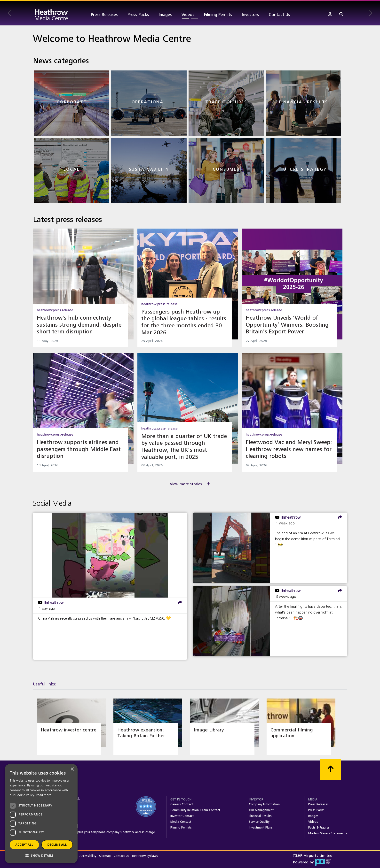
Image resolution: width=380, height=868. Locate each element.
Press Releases (104, 15)
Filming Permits (218, 15)
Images (165, 15)
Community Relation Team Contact (195, 810)
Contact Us (279, 15)
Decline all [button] (57, 845)
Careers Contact (182, 804)
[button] (330, 15)
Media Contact (181, 822)
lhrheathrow (54, 603)
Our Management (261, 810)
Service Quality (259, 822)
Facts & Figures (319, 828)
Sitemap (105, 856)
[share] (180, 603)
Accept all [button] (24, 845)
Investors (250, 15)
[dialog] (41, 814)
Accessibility (88, 856)
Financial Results (260, 816)
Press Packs (138, 15)
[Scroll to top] (331, 769)
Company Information (264, 804)
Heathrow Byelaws (145, 856)
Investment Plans (261, 828)
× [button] (72, 769)
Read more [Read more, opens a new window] (44, 795)
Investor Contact (182, 816)
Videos (188, 15)
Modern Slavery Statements (328, 833)
